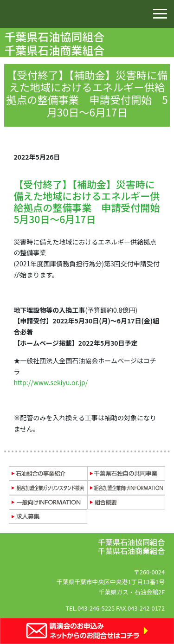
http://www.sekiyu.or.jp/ (51, 382)
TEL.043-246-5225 (90, 608)
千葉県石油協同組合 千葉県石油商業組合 (55, 43)
